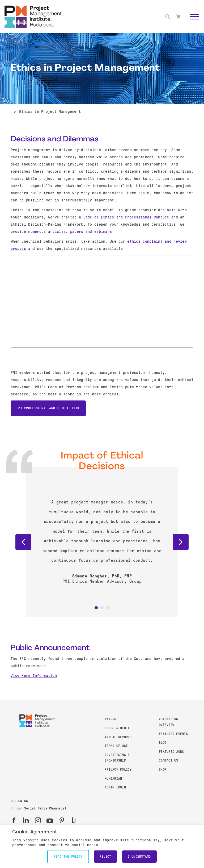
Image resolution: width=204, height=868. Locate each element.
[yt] (50, 821)
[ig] (38, 820)
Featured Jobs (171, 752)
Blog (163, 743)
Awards (110, 719)
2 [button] (102, 608)
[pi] (62, 820)
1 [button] (96, 608)
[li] (26, 820)
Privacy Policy (118, 770)
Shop (163, 770)
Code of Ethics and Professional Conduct (126, 217)
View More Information (34, 676)
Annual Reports (118, 737)
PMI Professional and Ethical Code (48, 408)
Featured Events (173, 734)
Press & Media (117, 728)
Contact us (169, 760)
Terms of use (116, 746)
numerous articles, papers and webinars (70, 232)
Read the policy (68, 857)
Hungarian (113, 779)
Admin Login (115, 787)
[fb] (14, 820)
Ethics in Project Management (50, 111)
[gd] (74, 820)
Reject (105, 857)
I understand (139, 857)
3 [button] (108, 608)
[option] (102, 541)
